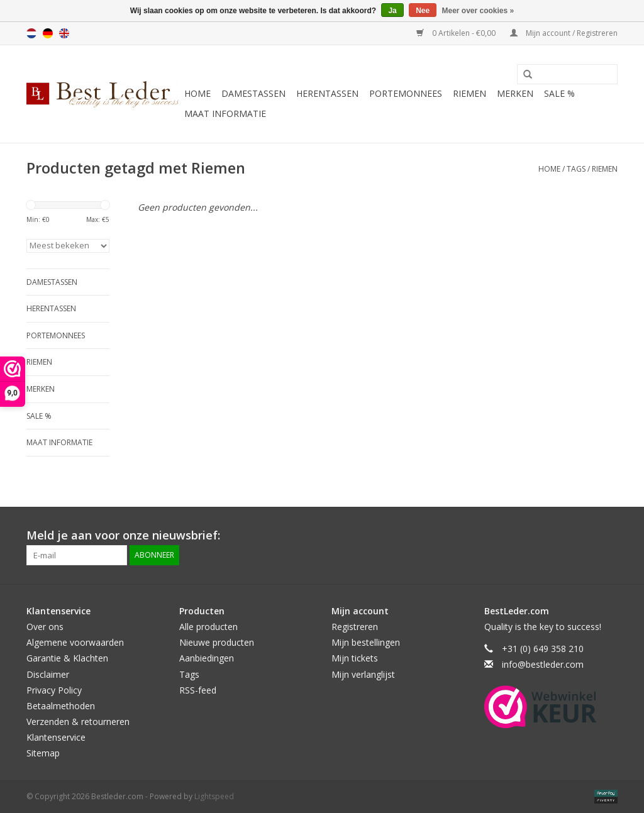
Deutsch (48, 33)
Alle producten (208, 627)
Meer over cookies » (478, 11)
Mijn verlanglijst (363, 674)
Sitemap (43, 753)
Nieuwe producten (217, 642)
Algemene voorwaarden (75, 642)
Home (197, 93)
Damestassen (253, 93)
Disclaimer (48, 674)
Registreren (355, 627)
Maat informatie (225, 113)
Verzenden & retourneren (78, 722)
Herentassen (327, 93)
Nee (423, 11)
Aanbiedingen (207, 658)
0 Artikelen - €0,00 (457, 33)
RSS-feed (198, 690)
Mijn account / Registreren (564, 33)
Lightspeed (214, 796)
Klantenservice (56, 737)
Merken (515, 93)
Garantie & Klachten (67, 658)
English (64, 33)
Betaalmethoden (61, 706)
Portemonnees (406, 93)
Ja (392, 11)
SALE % (559, 93)
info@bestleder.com (543, 664)
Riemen (469, 93)
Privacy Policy (54, 690)
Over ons (45, 627)
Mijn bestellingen (366, 642)
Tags (576, 169)
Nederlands (31, 33)
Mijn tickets (355, 658)
